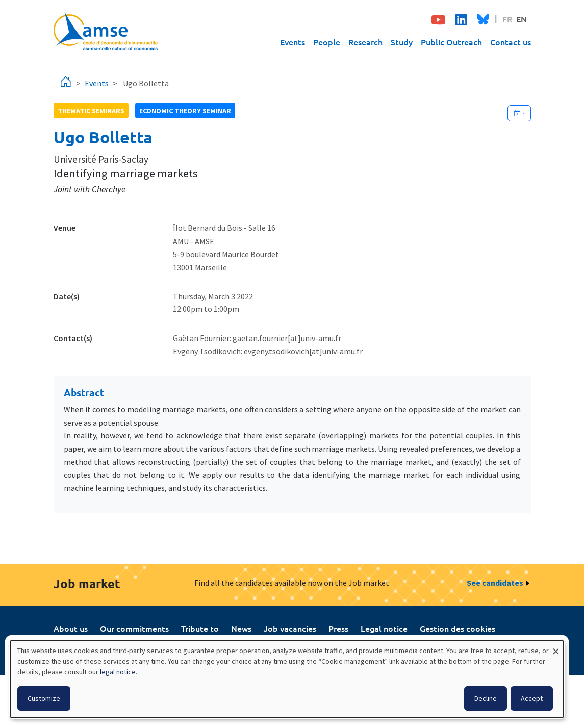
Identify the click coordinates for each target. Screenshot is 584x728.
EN (522, 19)
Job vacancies (290, 628)
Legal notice (384, 628)
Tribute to (200, 628)
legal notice (118, 672)
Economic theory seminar (185, 111)
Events (293, 42)
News (241, 628)
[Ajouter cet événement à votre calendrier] (519, 113)
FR (507, 19)
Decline (486, 698)
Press (338, 628)
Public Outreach (451, 42)
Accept (532, 698)
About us (71, 628)
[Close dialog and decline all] (556, 647)
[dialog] (287, 679)
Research (365, 42)
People (327, 42)
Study (402, 42)
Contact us (511, 42)
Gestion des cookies (458, 628)
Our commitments (134, 628)
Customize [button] (44, 698)
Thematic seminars (91, 111)
